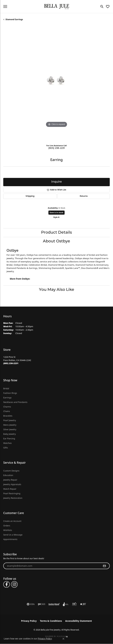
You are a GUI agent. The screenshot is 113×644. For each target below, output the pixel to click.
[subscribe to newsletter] (104, 566)
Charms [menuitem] (7, 407)
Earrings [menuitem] (7, 398)
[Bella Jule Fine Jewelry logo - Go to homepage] (57, 7)
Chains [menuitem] (7, 411)
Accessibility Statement (79, 621)
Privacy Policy (29, 621)
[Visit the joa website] (66, 604)
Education (8, 475)
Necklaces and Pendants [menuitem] (15, 402)
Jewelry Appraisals (12, 484)
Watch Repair (10, 489)
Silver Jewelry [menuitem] (10, 429)
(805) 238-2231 (57, 148)
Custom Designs (11, 471)
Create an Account (12, 521)
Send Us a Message (13, 535)
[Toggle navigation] (5, 6)
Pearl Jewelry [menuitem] (10, 420)
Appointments (10, 539)
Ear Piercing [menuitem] (9, 438)
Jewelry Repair (10, 480)
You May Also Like (57, 290)
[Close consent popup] (63, 639)
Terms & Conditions (51, 621)
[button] (102, 6)
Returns (84, 196)
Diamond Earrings (14, 19)
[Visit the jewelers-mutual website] (54, 604)
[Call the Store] (11, 363)
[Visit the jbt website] (83, 604)
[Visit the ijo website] (41, 604)
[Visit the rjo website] (74, 604)
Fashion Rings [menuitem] (10, 393)
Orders (7, 526)
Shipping (30, 196)
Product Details (57, 233)
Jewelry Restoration (13, 498)
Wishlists (8, 530)
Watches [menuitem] (7, 443)
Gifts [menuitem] (6, 448)
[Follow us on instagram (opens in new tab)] (14, 584)
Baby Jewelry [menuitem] (10, 434)
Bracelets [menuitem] (8, 416)
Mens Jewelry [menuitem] (10, 425)
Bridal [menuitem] (6, 388)
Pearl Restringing (12, 493)
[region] (57, 84)
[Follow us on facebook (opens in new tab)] (7, 584)
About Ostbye (57, 241)
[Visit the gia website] (31, 604)
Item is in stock (57, 212)
